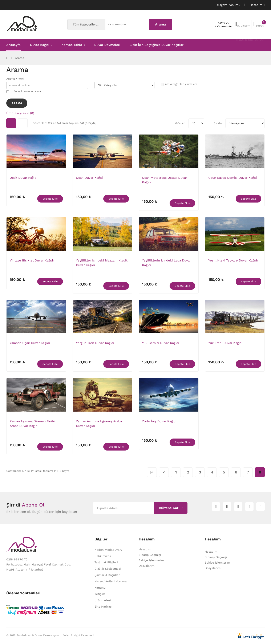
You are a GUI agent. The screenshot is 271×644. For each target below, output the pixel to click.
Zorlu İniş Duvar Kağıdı (159, 421)
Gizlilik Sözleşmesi (108, 569)
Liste (23, 123)
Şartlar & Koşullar (107, 575)
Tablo (11, 123)
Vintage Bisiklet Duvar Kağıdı (32, 260)
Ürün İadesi (103, 600)
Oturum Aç (224, 26)
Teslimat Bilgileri (106, 562)
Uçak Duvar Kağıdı (23, 178)
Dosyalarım (147, 566)
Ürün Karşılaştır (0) (20, 113)
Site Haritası (103, 607)
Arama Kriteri (15, 79)
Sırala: (218, 123)
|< (152, 472)
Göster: (180, 123)
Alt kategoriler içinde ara (179, 84)
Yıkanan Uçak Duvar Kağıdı (30, 343)
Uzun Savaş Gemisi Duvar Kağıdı (233, 178)
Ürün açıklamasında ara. (24, 91)
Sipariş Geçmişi (150, 555)
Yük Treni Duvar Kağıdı (225, 343)
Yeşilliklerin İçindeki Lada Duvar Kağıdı (166, 263)
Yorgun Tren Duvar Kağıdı (95, 343)
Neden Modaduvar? (108, 550)
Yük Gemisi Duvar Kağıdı (161, 343)
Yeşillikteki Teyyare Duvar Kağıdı (233, 260)
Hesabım (145, 549)
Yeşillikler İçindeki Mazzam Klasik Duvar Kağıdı (102, 263)
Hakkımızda (103, 556)
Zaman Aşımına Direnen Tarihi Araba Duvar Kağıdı (32, 424)
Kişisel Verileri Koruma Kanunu (111, 584)
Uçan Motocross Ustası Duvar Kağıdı (165, 180)
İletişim (100, 594)
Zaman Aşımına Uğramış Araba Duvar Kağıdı (99, 424)
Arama (20, 58)
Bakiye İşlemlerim (151, 560)
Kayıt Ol (223, 23)
